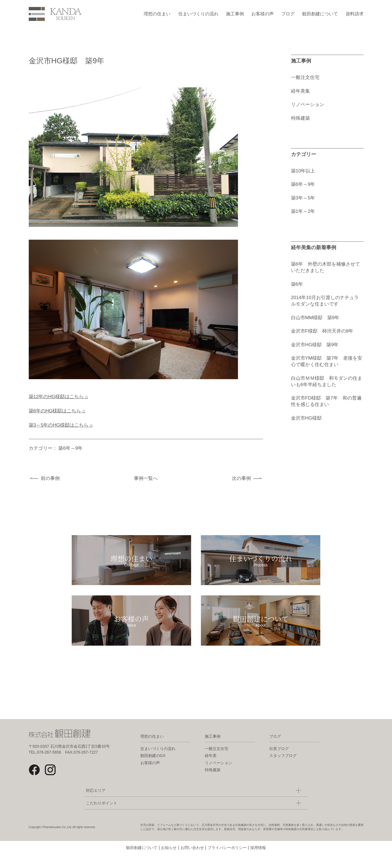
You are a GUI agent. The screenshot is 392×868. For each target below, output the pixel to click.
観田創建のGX (153, 769)
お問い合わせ (192, 861)
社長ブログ (279, 762)
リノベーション (308, 104)
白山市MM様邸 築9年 (315, 318)
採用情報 (258, 861)
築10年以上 (303, 171)
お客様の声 (263, 14)
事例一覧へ (146, 478)
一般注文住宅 (305, 77)
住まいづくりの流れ (198, 14)
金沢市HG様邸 (306, 418)
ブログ (288, 14)
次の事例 (241, 478)
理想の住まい (157, 14)
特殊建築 (300, 118)
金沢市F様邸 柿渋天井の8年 (322, 331)
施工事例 (235, 14)
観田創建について (320, 14)
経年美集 (300, 91)
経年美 (211, 769)
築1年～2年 (303, 211)
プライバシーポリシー (227, 861)
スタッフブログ (283, 769)
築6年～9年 (70, 448)
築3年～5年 (303, 198)
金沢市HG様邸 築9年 (315, 345)
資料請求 (355, 14)
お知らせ (169, 861)
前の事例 (50, 478)
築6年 (297, 284)
